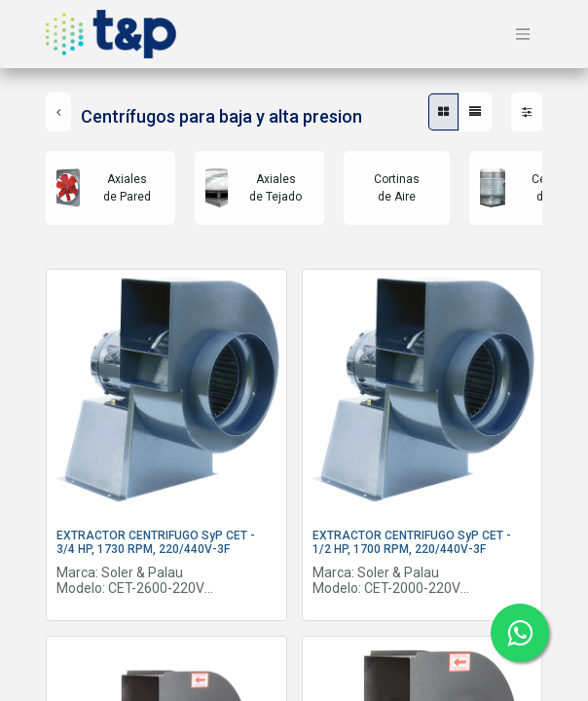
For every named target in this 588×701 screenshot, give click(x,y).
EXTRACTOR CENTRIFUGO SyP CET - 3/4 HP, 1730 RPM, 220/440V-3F (156, 542)
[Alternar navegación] (523, 35)
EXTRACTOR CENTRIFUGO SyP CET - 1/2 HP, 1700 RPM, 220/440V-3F (412, 542)
